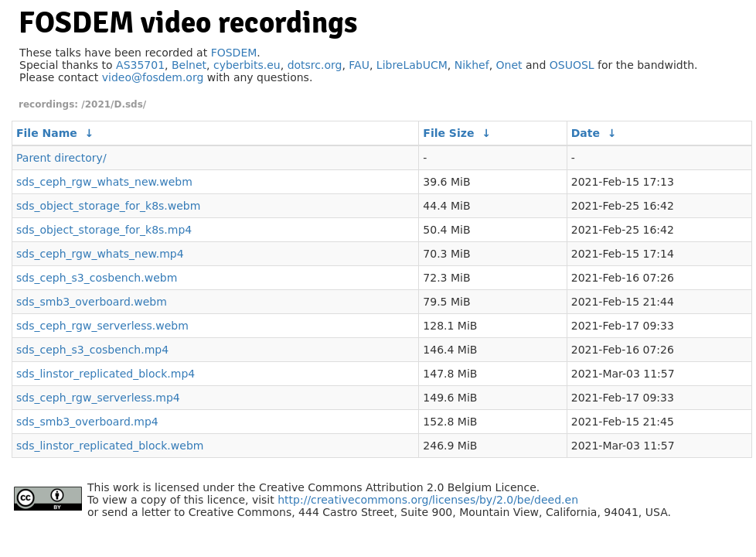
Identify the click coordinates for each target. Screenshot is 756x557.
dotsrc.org (315, 65)
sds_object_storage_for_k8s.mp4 (104, 230)
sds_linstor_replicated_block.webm (110, 446)
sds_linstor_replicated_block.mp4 (106, 374)
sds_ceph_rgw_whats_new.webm (104, 182)
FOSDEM (234, 53)
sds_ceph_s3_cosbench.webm (97, 278)
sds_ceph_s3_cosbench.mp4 (92, 350)
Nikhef (472, 65)
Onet (509, 65)
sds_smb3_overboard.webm (92, 302)
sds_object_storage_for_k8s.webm (108, 206)
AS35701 (140, 65)
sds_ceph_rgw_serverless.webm (102, 326)
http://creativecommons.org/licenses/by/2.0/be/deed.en (428, 500)
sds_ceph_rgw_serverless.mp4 (98, 398)
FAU (359, 65)
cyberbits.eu (247, 65)
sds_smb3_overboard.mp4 (87, 422)
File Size (448, 133)
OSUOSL (572, 65)
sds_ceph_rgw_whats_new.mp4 (100, 254)
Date (586, 133)
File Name (47, 133)
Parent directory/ (61, 158)
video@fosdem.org (153, 77)
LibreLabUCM (412, 65)
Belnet (189, 65)
